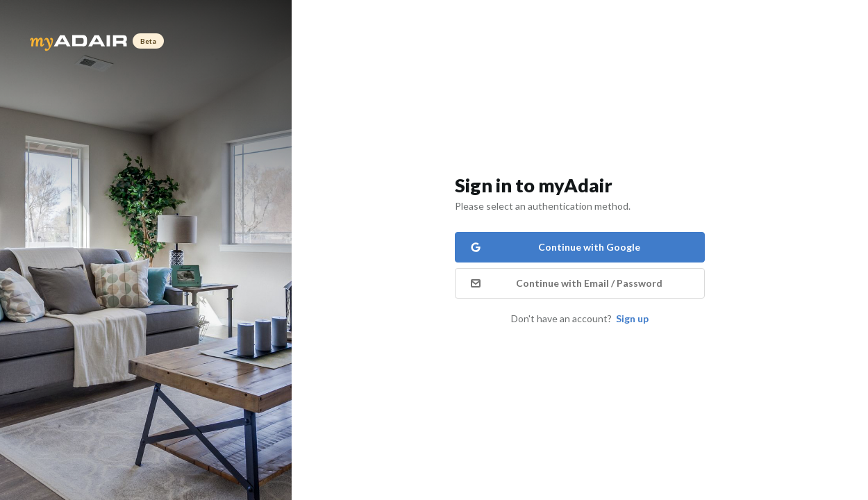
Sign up (632, 318)
